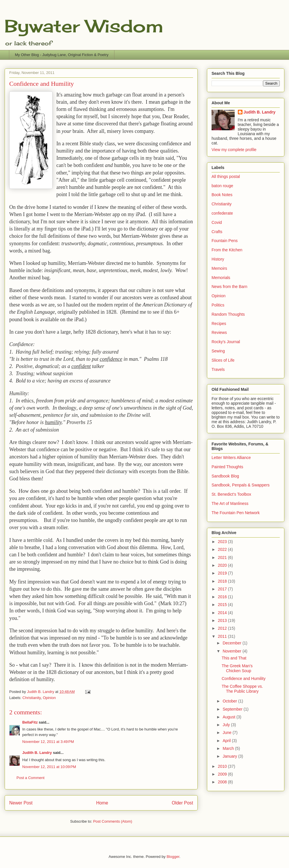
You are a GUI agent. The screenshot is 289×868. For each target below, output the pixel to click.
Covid (217, 222)
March (229, 748)
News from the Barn (229, 287)
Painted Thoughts (227, 467)
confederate (222, 213)
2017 (223, 589)
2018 (223, 581)
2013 (223, 620)
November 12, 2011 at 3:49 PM (48, 742)
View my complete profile (234, 150)
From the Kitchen (227, 250)
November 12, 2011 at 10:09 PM (49, 767)
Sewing (218, 351)
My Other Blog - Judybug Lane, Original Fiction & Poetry (62, 55)
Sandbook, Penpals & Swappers (241, 485)
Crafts (217, 232)
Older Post (182, 803)
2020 (223, 565)
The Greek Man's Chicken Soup (237, 668)
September (233, 709)
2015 (223, 605)
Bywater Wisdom (84, 26)
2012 (223, 628)
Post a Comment (30, 778)
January (230, 756)
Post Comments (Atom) (113, 821)
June (227, 733)
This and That (234, 658)
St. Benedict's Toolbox (231, 494)
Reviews (219, 332)
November (232, 651)
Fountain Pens (225, 241)
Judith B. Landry (37, 753)
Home (102, 803)
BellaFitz (30, 722)
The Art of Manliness (230, 503)
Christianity (32, 698)
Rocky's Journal (226, 342)
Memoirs (219, 268)
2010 (223, 766)
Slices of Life (223, 360)
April (227, 741)
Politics (218, 305)
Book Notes (222, 195)
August (229, 717)
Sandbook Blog (225, 476)
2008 (223, 782)
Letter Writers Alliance (231, 458)
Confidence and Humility (244, 679)
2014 (223, 613)
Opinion (49, 698)
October (230, 701)
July (227, 725)
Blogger (173, 857)
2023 (223, 542)
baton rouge (222, 186)
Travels (218, 369)
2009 (223, 774)
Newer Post (21, 803)
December (232, 643)
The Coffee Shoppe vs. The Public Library (242, 689)
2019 (223, 573)
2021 (223, 557)
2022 (223, 549)
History (218, 259)
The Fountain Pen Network (236, 513)
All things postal (226, 176)
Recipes (219, 324)
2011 (223, 636)
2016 (223, 597)
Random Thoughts (228, 314)
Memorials (221, 278)
